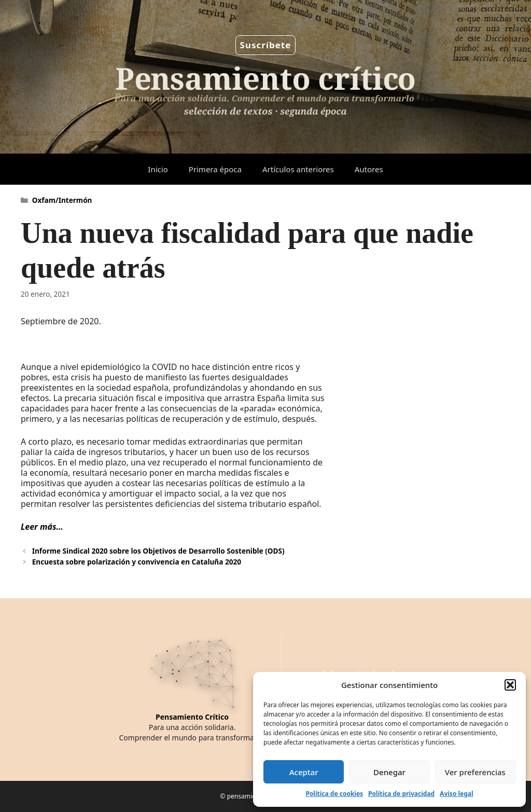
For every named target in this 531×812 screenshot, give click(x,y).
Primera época (215, 169)
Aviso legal (456, 794)
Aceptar (304, 772)
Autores (369, 169)
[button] (510, 685)
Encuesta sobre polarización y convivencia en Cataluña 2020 (137, 562)
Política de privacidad (401, 794)
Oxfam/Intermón (62, 200)
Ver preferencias (475, 772)
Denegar (389, 772)
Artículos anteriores (298, 169)
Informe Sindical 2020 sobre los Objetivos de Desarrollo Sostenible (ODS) (158, 551)
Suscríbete (266, 45)
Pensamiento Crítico (192, 717)
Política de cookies (334, 794)
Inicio (158, 169)
